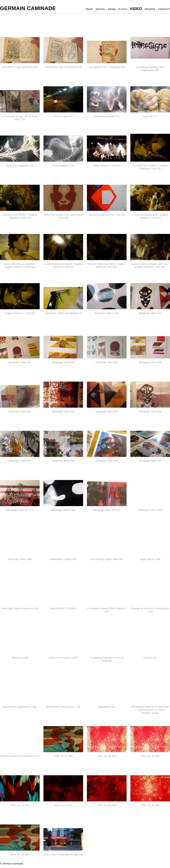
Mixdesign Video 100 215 (20, 510)
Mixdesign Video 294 (150, 461)
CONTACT (164, 9)
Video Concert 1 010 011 (107, 166)
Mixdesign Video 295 (107, 461)
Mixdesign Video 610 (20, 362)
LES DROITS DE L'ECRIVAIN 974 (107, 67)
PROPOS (150, 9)
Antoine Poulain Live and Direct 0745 (20, 756)
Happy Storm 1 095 (150, 559)
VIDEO (136, 9)
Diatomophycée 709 (63, 166)
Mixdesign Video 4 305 (150, 510)
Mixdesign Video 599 (150, 362)
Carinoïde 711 (150, 116)
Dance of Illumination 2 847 (63, 658)
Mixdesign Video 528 (150, 412)
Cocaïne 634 (150, 658)
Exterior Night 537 (63, 116)
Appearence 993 (107, 707)
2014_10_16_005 (150, 756)
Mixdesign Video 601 (63, 362)
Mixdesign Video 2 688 (20, 559)
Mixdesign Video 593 (63, 412)
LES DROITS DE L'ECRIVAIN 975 (63, 67)
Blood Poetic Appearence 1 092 (20, 707)
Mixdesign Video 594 (20, 412)
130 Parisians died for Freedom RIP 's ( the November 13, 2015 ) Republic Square (150, 710)
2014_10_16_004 (150, 805)
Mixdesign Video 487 (20, 461)
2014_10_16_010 (63, 756)
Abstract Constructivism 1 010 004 (107, 215)
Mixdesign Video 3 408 (107, 313)
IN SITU (123, 9)
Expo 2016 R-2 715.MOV (63, 609)
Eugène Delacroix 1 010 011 (20, 313)
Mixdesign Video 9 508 (63, 510)
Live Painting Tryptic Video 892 (107, 559)
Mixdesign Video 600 (107, 362)
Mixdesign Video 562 (107, 412)
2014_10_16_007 (107, 756)
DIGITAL (100, 9)
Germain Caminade (28, 8)
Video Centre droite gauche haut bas (63, 855)
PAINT (89, 9)
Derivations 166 (20, 658)
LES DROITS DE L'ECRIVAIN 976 (20, 67)
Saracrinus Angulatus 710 (20, 166)
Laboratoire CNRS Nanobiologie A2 (63, 313)
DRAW (112, 9)
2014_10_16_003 (20, 805)
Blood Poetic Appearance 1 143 (63, 707)
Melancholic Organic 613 (63, 559)
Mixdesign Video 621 (150, 313)
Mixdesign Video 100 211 (107, 510)
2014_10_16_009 (20, 855)
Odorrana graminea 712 (107, 116)
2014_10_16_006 (107, 805)
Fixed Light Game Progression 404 (20, 609)
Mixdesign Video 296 (63, 461)
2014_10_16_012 (63, 805)
